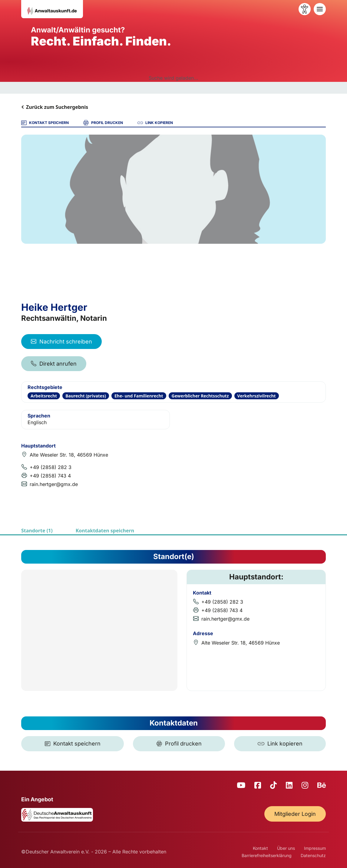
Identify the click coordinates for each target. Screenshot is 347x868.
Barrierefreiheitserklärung (267, 855)
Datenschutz (313, 855)
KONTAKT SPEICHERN (45, 123)
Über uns (286, 848)
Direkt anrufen (54, 364)
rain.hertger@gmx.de (54, 484)
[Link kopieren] (280, 744)
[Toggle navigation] (320, 9)
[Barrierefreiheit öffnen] (305, 9)
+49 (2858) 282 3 (51, 467)
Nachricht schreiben (61, 342)
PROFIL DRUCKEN (103, 123)
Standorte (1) (37, 531)
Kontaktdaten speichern (105, 531)
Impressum (315, 848)
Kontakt (260, 848)
